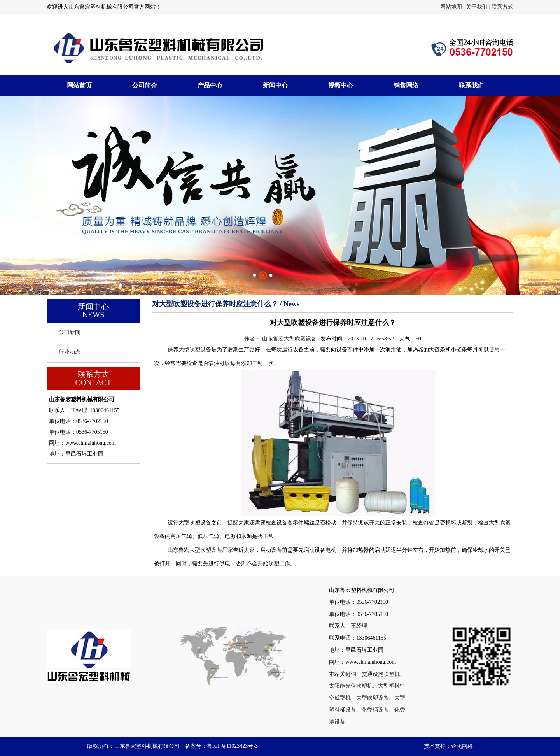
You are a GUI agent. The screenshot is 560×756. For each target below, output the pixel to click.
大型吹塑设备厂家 (211, 550)
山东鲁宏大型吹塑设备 (289, 339)
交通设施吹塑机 (381, 674)
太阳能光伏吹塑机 (351, 686)
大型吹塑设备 (195, 350)
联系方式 (502, 7)
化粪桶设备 (375, 710)
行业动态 (70, 352)
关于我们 (477, 7)
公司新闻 (70, 332)
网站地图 (451, 7)
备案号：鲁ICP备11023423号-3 (221, 746)
